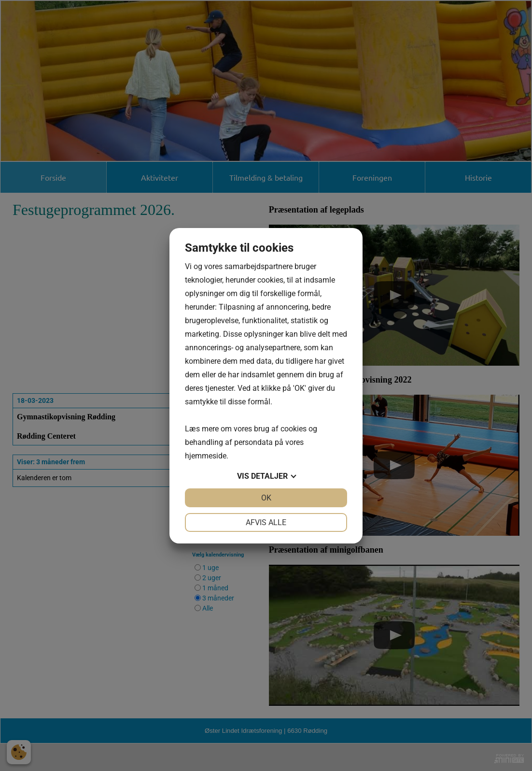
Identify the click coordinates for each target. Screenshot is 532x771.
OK (266, 498)
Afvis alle (266, 522)
